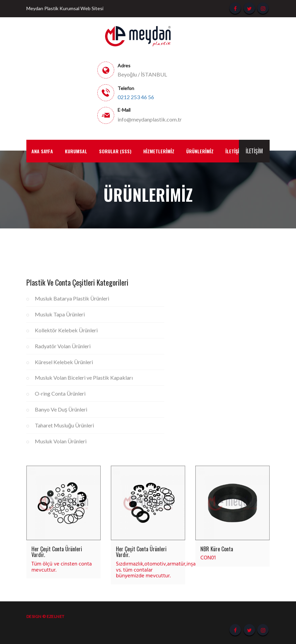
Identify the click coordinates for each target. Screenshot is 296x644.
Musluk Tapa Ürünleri (60, 314)
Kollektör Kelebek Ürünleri (66, 330)
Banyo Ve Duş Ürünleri (61, 409)
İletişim (254, 151)
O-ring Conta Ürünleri (60, 393)
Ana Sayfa (42, 151)
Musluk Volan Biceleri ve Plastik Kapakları (84, 377)
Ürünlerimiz (200, 151)
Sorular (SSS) (115, 151)
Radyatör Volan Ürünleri (63, 346)
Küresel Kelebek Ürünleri (64, 362)
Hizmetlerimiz (159, 151)
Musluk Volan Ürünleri (61, 441)
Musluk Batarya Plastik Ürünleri (72, 298)
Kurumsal (76, 151)
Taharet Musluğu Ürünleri (64, 425)
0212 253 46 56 (136, 97)
